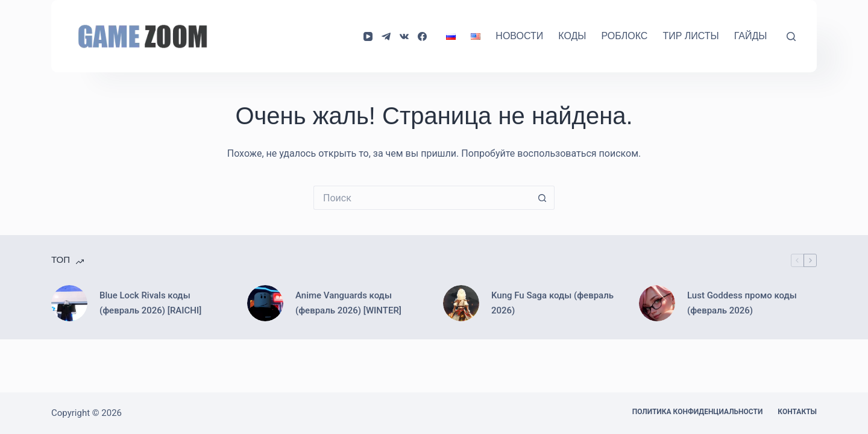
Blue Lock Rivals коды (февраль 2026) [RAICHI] (150, 303)
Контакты (797, 412)
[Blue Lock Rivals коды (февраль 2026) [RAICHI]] (69, 303)
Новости (519, 36)
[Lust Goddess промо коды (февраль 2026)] (657, 303)
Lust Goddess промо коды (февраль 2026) (742, 303)
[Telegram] (386, 36)
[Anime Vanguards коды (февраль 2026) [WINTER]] (265, 303)
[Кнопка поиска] (542, 198)
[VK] (404, 36)
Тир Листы (690, 36)
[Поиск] (791, 36)
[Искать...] (422, 198)
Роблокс (624, 36)
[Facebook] (422, 36)
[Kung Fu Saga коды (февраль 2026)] (461, 303)
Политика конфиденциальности (698, 412)
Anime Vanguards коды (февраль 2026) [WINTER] (348, 303)
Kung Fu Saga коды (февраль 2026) (552, 303)
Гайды (751, 36)
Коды (572, 36)
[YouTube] (368, 36)
